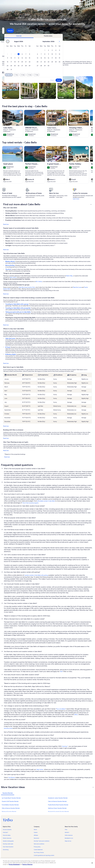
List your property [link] (7, 830)
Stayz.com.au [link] (68, 841)
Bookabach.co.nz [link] (69, 838)
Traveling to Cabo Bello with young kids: (18, 308)
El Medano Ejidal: (11, 354)
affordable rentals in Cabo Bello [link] (46, 501)
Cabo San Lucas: (10, 338)
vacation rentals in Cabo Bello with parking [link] (36, 575)
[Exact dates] (35, 75)
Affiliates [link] (36, 835)
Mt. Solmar (39, 282)
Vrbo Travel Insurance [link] (8, 847)
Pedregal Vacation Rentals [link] (9, 812)
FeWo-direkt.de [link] (69, 835)
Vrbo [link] (66, 830)
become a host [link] (8, 728)
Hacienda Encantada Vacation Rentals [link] (58, 812)
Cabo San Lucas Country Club (27, 287)
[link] (21, 112)
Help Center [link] (40, 769)
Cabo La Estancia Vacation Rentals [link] (57, 801)
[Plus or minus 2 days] (49, 75)
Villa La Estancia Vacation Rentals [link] (11, 808)
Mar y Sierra (13, 277)
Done (85, 80)
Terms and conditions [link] (39, 844)
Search (88, 31)
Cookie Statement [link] (38, 850)
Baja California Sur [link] (26, 56)
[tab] (45, 36)
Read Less (6, 224)
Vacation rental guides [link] (8, 841)
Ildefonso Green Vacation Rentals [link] (57, 808)
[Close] (92, 863)
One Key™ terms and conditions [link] (42, 841)
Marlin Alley (69, 276)
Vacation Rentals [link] (11, 56)
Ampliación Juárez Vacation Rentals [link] (58, 798)
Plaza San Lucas (77, 287)
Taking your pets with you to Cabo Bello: (18, 312)
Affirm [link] (76, 715)
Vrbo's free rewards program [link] (30, 503)
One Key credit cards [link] (8, 844)
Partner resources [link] (7, 838)
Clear (78, 80)
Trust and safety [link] (7, 835)
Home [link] (4, 56)
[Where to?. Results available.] (16, 31)
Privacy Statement (14, 864)
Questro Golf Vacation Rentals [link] (10, 801)
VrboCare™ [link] (65, 746)
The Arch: (8, 269)
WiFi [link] (61, 672)
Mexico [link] (18, 56)
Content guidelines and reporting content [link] (44, 855)
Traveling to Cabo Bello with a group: (17, 304)
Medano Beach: (10, 261)
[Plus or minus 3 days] (56, 75)
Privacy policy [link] (37, 847)
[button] (56, 50)
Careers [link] (36, 832)
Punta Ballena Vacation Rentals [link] (10, 805)
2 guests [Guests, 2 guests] (64, 31)
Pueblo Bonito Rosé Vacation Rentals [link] (58, 805)
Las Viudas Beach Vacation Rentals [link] (11, 798)
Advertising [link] (6, 850)
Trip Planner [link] (12, 778)
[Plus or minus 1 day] (42, 75)
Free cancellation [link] (61, 709)
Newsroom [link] (36, 838)
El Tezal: (8, 347)
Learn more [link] (76, 199)
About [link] (35, 830)
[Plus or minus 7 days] (62, 75)
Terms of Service (27, 864)
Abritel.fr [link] (67, 832)
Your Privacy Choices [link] (39, 852)
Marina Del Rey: (10, 265)
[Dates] (43, 31)
